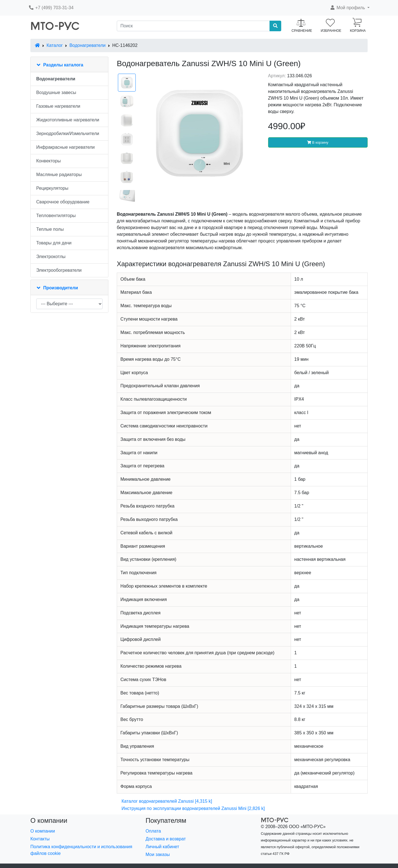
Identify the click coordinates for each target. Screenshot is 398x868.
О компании (43, 831)
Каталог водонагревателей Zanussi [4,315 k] (167, 801)
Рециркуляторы (52, 188)
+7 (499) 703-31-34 (51, 8)
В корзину (318, 142)
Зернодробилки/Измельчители (68, 134)
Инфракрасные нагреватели (65, 147)
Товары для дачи (54, 243)
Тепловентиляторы (56, 216)
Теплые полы (50, 229)
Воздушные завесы (56, 92)
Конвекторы (48, 161)
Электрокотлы (51, 257)
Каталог (55, 45)
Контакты (40, 839)
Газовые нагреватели (58, 106)
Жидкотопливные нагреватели (68, 120)
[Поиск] (193, 26)
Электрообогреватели (59, 270)
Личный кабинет (162, 847)
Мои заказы (158, 854)
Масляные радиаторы (59, 175)
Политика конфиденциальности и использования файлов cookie (81, 850)
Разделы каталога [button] (63, 65)
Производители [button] (61, 288)
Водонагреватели (87, 45)
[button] (350, 8)
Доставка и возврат (166, 839)
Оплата (153, 831)
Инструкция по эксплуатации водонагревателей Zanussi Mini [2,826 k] (193, 808)
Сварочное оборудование (63, 202)
